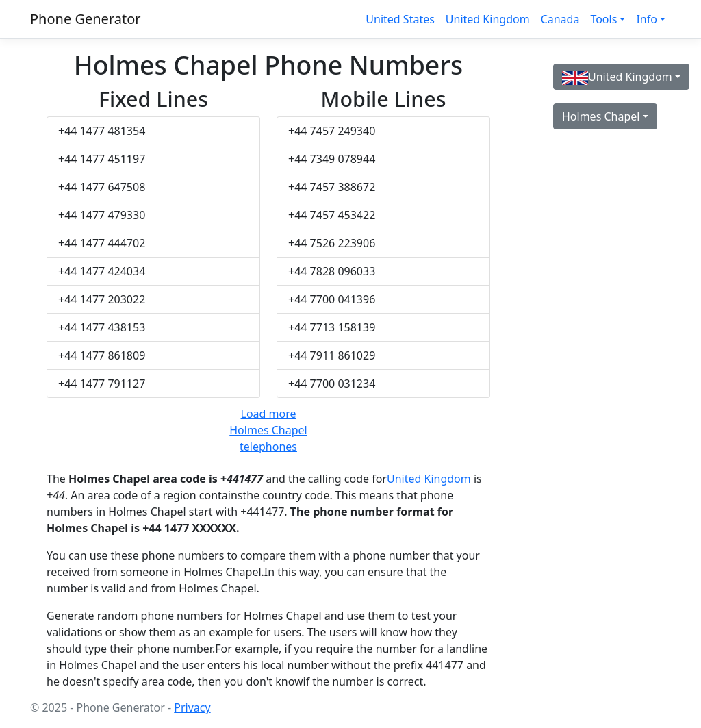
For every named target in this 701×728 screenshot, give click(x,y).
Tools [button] (603, 19)
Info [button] (647, 19)
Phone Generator (86, 19)
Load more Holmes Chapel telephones (268, 430)
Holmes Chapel (601, 116)
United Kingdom (488, 19)
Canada (560, 19)
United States (400, 19)
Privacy (192, 707)
